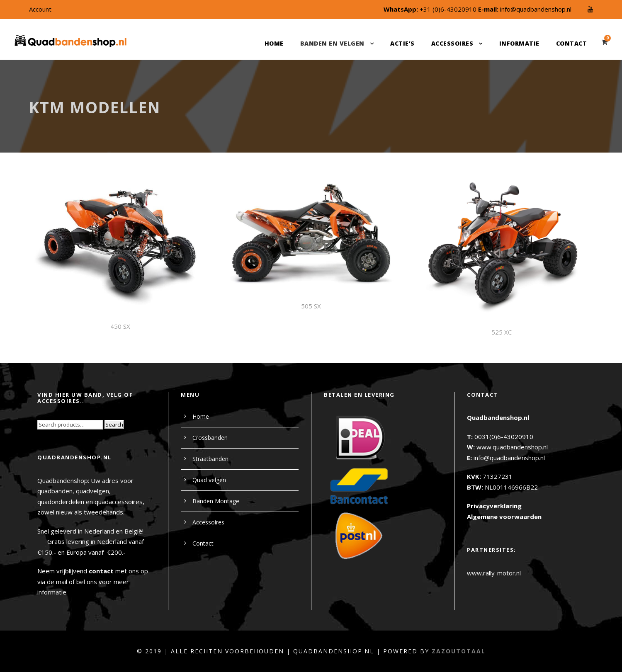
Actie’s (402, 43)
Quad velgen (209, 480)
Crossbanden (210, 438)
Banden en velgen (332, 43)
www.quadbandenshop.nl (512, 447)
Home (274, 43)
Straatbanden (210, 459)
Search (114, 425)
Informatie (519, 43)
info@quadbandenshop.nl (536, 9)
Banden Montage (216, 501)
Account (40, 9)
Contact (572, 43)
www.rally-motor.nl (494, 573)
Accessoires (452, 43)
